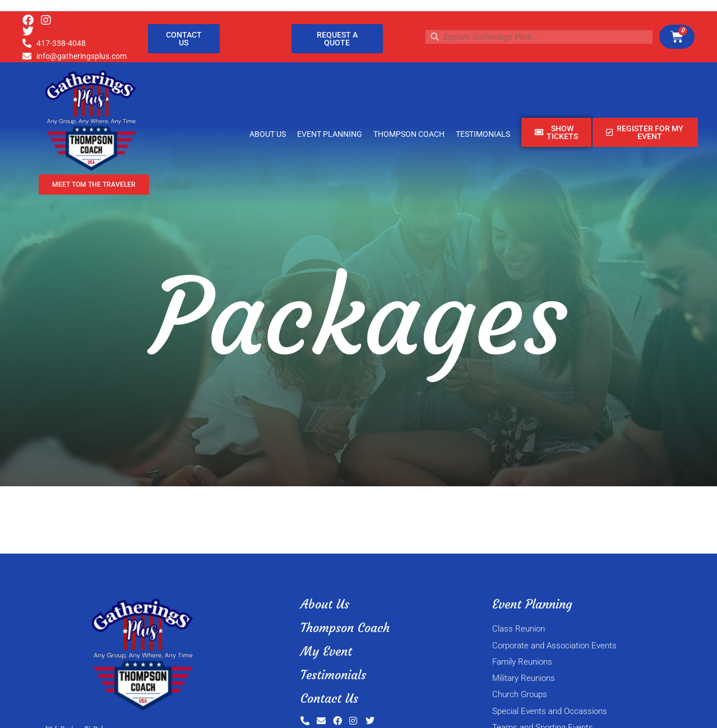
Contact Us (329, 699)
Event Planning (330, 134)
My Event (326, 651)
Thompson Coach (409, 134)
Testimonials (483, 134)
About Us (268, 134)
